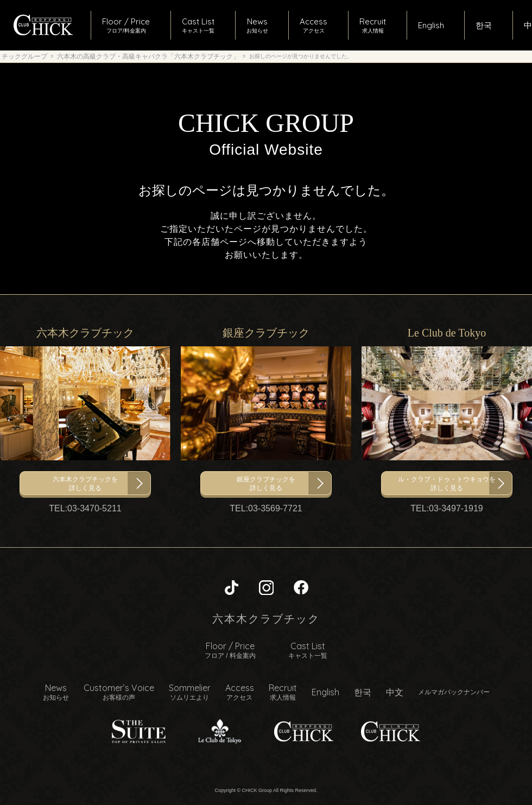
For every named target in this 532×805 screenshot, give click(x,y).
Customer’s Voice (119, 692)
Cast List (308, 650)
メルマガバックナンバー (454, 692)
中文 (395, 692)
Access (240, 692)
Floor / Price (230, 650)
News (56, 692)
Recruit (283, 692)
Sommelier (190, 692)
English (325, 692)
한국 (363, 692)
